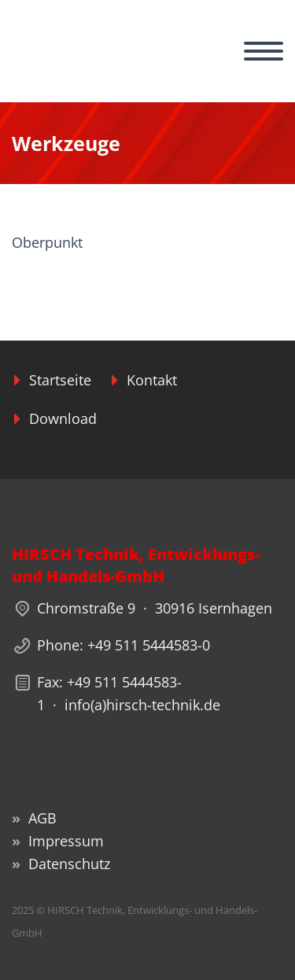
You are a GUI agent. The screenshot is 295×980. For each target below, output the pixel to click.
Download (63, 418)
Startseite (60, 380)
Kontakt (152, 380)
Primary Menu (264, 51)
